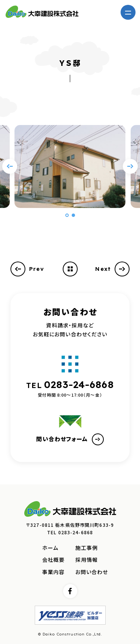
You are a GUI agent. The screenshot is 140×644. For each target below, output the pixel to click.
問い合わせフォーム (70, 439)
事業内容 (54, 572)
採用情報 (87, 560)
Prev (27, 269)
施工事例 (87, 548)
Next (112, 269)
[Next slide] (130, 166)
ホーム (50, 548)
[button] (67, 215)
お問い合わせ (92, 572)
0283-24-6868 (79, 385)
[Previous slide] (10, 166)
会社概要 (54, 560)
